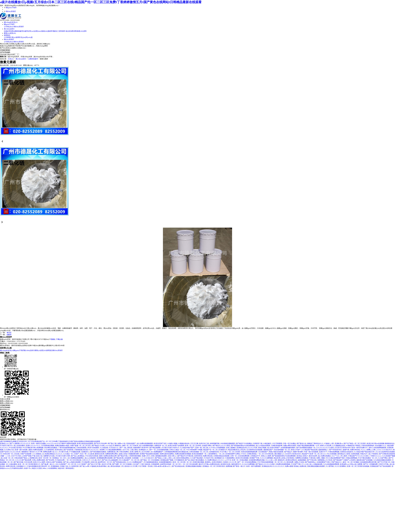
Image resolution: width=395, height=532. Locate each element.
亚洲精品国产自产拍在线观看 (381, 466)
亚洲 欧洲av (59, 450)
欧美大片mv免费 (39, 462)
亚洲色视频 (355, 454)
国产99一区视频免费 (371, 464)
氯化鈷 (9, 333)
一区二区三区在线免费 (190, 464)
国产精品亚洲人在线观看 (123, 458)
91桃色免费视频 (334, 452)
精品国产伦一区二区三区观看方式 (215, 450)
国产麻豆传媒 (19, 462)
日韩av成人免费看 (356, 464)
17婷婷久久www (376, 456)
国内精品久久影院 (344, 454)
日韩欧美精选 (252, 454)
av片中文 (228, 460)
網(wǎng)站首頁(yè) (11, 22)
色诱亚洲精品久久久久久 (54, 454)
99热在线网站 (124, 452)
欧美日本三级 (204, 443)
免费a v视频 (321, 458)
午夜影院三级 (258, 443)
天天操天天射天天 (7, 446)
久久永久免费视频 (248, 464)
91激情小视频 (173, 443)
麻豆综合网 (313, 456)
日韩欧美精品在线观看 (222, 456)
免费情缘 (229, 466)
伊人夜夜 (344, 456)
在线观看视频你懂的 (288, 448)
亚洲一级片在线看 (21, 450)
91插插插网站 (230, 458)
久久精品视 (104, 448)
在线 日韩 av (172, 456)
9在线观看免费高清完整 (368, 462)
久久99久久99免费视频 (217, 448)
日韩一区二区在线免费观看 (240, 456)
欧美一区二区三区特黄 (193, 446)
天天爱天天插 (64, 452)
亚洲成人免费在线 (300, 466)
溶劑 (75, 31)
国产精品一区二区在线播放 (150, 460)
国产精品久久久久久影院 (221, 446)
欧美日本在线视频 (242, 458)
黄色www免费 (266, 456)
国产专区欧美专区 (336, 450)
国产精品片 (288, 452)
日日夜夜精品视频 (48, 446)
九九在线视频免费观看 (331, 464)
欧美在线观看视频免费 (250, 452)
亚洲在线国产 (131, 443)
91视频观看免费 (133, 454)
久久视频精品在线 (339, 446)
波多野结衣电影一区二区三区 (171, 464)
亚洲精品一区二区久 (60, 458)
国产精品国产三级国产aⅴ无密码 (345, 460)
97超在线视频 (32, 466)
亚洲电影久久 (144, 450)
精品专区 (62, 468)
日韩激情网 (155, 464)
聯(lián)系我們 (11, 11)
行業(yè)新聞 (15, 37)
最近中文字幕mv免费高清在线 (209, 464)
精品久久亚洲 (37, 468)
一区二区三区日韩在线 (266, 454)
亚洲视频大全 (220, 458)
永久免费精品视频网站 (76, 458)
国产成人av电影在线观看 (72, 462)
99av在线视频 (332, 454)
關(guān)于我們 (11, 8)
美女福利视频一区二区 (282, 450)
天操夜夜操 (78, 450)
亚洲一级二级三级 (202, 448)
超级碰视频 (302, 460)
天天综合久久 (114, 448)
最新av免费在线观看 (36, 450)
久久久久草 (233, 462)
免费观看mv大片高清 (325, 460)
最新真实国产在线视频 (365, 460)
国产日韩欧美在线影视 (387, 454)
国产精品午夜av (123, 456)
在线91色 (94, 462)
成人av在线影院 (90, 458)
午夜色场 (312, 458)
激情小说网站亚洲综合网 (108, 456)
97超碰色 (93, 466)
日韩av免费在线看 (39, 460)
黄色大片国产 (296, 450)
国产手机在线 (312, 460)
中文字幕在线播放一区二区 (368, 458)
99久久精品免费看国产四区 (336, 458)
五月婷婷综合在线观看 (255, 450)
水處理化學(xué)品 (29, 31)
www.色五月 (110, 446)
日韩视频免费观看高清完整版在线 (177, 452)
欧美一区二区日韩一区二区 (182, 462)
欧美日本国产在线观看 (176, 446)
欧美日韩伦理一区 (44, 466)
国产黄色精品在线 (120, 462)
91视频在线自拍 (184, 443)
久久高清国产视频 (389, 456)
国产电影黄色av (311, 462)
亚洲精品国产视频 (167, 460)
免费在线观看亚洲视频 (183, 454)
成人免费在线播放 (324, 456)
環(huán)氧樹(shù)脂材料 (44, 31)
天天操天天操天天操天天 (170, 448)
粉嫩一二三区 (6, 456)
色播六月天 (146, 456)
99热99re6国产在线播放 (54, 462)
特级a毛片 (364, 454)
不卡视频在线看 (75, 452)
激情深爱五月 (236, 464)
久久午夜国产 (82, 464)
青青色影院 (70, 468)
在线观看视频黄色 (166, 462)
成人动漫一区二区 (7, 458)
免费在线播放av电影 (62, 446)
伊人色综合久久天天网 (130, 466)
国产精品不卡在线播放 (244, 443)
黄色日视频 (262, 448)
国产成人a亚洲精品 (78, 456)
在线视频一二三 (138, 458)
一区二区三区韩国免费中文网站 (229, 454)
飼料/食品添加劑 (68, 31)
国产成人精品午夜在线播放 (195, 460)
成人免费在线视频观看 (145, 443)
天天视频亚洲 (179, 460)
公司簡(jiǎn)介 (9, 27)
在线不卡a (28, 468)
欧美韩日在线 (226, 464)
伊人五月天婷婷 (144, 452)
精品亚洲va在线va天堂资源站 (284, 458)
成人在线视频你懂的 (146, 446)
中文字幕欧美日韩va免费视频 (33, 448)
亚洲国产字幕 (254, 458)
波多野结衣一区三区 (105, 462)
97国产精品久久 (336, 462)
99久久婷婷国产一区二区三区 (66, 464)
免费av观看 (289, 466)
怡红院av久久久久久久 (91, 450)
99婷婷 (225, 462)
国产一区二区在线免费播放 (247, 462)
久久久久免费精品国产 (135, 462)
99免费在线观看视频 (283, 464)
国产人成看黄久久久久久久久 (20, 443)
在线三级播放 (231, 448)
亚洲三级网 (134, 452)
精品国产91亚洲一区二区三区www (314, 454)
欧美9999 (145, 448)
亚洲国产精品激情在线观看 (149, 454)
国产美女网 (50, 460)
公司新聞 (7, 37)
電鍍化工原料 (57, 31)
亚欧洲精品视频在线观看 (316, 466)
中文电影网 (86, 462)
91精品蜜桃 (13, 464)
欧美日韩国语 (217, 462)
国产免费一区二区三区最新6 (122, 464)
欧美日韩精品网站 (183, 458)
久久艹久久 (336, 456)
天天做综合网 (60, 460)
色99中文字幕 (107, 464)
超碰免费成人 (323, 450)
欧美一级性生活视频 (39, 443)
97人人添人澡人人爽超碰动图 (312, 464)
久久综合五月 (149, 458)
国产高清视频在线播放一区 (306, 448)
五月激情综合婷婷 (17, 468)
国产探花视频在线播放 (98, 452)
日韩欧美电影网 (277, 446)
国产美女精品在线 (178, 466)
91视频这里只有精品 (353, 446)
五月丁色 (126, 450)
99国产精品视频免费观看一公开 (308, 446)
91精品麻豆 (268, 443)
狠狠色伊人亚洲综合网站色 (288, 460)
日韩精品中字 (255, 456)
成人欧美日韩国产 (274, 448)
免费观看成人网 (113, 452)
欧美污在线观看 (94, 448)
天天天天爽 (195, 443)
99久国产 (136, 464)
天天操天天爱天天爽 (63, 456)
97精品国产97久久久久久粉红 (359, 456)
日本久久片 (87, 460)
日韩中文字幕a (384, 464)
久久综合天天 (387, 450)
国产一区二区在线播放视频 (159, 450)
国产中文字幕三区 (384, 462)
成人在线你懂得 (19, 446)
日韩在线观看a (82, 448)
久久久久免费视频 (267, 458)
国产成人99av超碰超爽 (110, 460)
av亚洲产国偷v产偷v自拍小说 (32, 456)
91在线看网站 (53, 468)
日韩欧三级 (64, 466)
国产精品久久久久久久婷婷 (265, 464)
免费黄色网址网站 (112, 454)
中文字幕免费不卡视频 (195, 450)
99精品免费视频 (352, 458)
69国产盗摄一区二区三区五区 (81, 446)
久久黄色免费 (289, 462)
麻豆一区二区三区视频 (351, 462)
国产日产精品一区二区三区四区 (355, 443)
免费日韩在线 (355, 450)
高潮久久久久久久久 (33, 446)
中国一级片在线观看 (311, 452)
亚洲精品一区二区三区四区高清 (214, 466)
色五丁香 (84, 454)
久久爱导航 (330, 466)
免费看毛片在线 (49, 456)
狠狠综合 (118, 446)
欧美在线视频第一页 (199, 454)
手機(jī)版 (60, 339)
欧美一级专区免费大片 (360, 448)
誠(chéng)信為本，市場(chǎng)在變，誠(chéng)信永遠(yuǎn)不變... (31, 57)
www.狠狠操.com (38, 454)
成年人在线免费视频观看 (378, 448)
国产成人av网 (84, 466)
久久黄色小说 (9, 450)
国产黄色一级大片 (239, 466)
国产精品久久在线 (98, 446)
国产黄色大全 (302, 443)
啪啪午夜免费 (298, 452)
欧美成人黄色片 (303, 456)
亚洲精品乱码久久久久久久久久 (273, 466)
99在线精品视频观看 (228, 443)
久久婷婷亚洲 (74, 466)
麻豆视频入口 (279, 454)
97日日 (244, 454)
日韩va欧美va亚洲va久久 (162, 466)
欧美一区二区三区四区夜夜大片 (29, 464)
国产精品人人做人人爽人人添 (165, 458)
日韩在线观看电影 (368, 446)
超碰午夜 (346, 450)
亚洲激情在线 (214, 452)
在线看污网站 (207, 446)
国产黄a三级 (112, 443)
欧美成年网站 (102, 466)
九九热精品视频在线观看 (382, 460)
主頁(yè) (11, 59)
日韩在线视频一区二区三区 (199, 452)
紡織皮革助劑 (9, 31)
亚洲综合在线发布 (347, 452)
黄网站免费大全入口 (51, 452)
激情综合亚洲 (100, 454)
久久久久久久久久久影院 (325, 448)
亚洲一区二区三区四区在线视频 (358, 466)
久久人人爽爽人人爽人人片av (371, 450)
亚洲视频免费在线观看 (105, 458)
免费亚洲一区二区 (161, 446)
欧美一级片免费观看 (254, 466)
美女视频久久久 (381, 446)
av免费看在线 (33, 458)
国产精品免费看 (155, 448)
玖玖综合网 (28, 462)
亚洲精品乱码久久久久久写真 (247, 448)
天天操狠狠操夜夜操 (151, 462)
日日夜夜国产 (263, 452)
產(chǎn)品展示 (9, 29)
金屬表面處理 (18, 31)
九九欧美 (91, 454)
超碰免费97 (137, 448)
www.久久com (52, 443)
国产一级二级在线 (126, 448)
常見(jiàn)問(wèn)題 (26, 37)
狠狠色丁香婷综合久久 (315, 443)
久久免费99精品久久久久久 (215, 460)
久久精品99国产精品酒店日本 (364, 452)
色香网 (102, 450)
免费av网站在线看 (290, 446)
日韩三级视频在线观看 (159, 456)
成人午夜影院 (373, 454)
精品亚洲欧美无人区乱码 (237, 450)
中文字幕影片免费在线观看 (67, 443)
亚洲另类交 (198, 456)
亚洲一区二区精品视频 (240, 460)
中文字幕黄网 (277, 443)
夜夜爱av (208, 462)
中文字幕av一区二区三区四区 (230, 452)
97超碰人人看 (329, 443)
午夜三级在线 (145, 464)
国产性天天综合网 (101, 443)
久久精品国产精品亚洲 (310, 450)
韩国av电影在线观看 (276, 452)
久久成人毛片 (96, 460)
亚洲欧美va (339, 443)
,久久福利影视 (49, 450)
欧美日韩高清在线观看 (85, 443)
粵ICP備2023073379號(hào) (40, 339)
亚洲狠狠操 (55, 466)
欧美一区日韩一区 (45, 458)
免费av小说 (122, 443)
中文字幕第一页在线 (146, 466)
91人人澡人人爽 (271, 460)
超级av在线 (123, 454)
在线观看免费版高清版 (257, 460)
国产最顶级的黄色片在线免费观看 (243, 446)
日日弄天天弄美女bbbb (343, 448)
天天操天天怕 (209, 458)
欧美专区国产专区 (160, 443)
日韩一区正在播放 (290, 443)
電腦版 (53, 339)
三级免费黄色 (212, 454)
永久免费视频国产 (157, 452)
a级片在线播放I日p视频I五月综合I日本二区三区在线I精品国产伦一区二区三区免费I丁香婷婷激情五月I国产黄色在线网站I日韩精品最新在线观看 (101, 2)
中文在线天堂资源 (16, 448)
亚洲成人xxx (5, 443)
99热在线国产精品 (21, 458)
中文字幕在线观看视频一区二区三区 (270, 462)
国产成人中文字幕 (94, 464)
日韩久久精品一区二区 (178, 450)
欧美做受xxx (345, 464)
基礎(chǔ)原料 (82, 31)
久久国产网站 (383, 458)
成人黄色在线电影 (114, 466)
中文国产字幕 (296, 464)
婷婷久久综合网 (326, 446)
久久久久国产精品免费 (23, 460)
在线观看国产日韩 (324, 462)
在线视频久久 (21, 466)
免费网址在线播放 (302, 458)
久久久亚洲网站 (341, 466)
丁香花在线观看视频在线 (67, 448)
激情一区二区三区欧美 (130, 446)
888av (45, 468)
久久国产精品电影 (197, 458)
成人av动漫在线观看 (263, 446)
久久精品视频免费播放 (114, 450)
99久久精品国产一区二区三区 (129, 460)
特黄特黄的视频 (135, 456)
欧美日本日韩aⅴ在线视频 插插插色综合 (381, 443)
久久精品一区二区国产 (71, 454)
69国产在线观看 (26, 454)
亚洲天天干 (323, 452)
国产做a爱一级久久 (48, 464)
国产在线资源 (69, 450)
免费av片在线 (299, 462)
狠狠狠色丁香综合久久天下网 (32, 452)
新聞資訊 (7, 35)
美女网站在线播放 (51, 448)
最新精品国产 (269, 450)
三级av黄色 (134, 450)
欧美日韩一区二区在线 (12, 454)
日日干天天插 (16, 456)
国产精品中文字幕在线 (186, 456)
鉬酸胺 (9, 335)
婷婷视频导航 (215, 443)
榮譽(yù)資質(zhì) (10, 33)
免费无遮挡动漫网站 (167, 454)
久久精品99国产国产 (187, 448)
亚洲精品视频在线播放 (194, 466)
